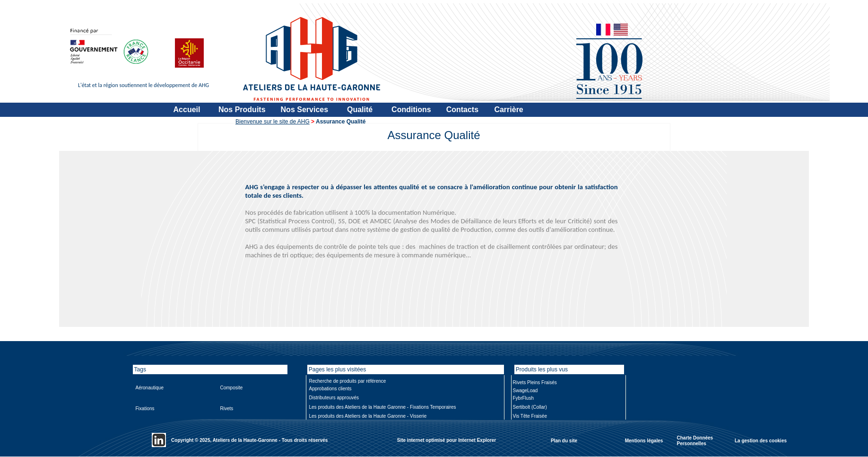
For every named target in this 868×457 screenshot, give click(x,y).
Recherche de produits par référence (348, 381)
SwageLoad (525, 391)
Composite (232, 388)
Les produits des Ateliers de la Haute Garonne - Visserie (368, 416)
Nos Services (305, 110)
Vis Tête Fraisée (530, 416)
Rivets (227, 409)
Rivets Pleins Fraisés (535, 382)
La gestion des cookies (761, 440)
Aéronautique (150, 388)
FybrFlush (523, 398)
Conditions (411, 110)
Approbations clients (330, 389)
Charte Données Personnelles (695, 441)
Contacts (462, 110)
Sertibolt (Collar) (530, 407)
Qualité (360, 110)
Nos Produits (242, 110)
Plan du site (564, 440)
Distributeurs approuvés (334, 398)
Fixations (145, 409)
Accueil (187, 110)
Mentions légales (644, 440)
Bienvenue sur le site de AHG (273, 122)
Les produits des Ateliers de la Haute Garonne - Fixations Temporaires (383, 407)
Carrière (508, 110)
